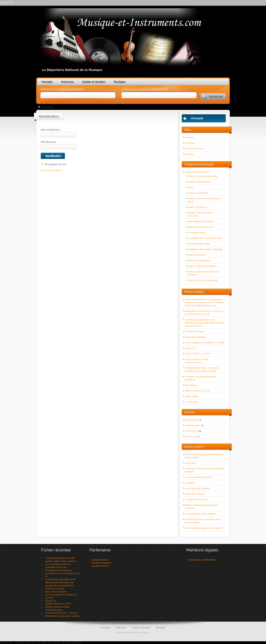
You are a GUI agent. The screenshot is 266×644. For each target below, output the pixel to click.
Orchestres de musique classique (205, 238)
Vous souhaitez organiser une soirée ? (204, 528)
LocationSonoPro (100, 566)
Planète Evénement (101, 563)
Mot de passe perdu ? (52, 170)
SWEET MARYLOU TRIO (198, 354)
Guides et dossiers (94, 82)
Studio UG (190, 348)
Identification (8, 3)
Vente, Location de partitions (202, 266)
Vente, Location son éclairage (202, 280)
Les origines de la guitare (197, 488)
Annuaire (47, 82)
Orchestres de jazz (197, 232)
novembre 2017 (193, 425)
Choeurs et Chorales (198, 193)
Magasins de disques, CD (201, 227)
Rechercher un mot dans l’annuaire (62, 89)
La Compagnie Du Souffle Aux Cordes (204, 342)
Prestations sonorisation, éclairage (205, 249)
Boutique (119, 82)
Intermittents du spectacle (201, 221)
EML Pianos (191, 385)
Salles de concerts (197, 255)
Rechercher (216, 97)
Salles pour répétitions (199, 260)
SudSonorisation (100, 560)
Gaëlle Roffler (192, 396)
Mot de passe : (59, 145)
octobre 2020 (192, 420)
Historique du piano (195, 494)
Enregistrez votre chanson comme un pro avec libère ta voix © (63, 573)
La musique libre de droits (198, 477)
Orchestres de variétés (199, 244)
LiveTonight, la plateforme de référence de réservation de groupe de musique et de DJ (204, 323)
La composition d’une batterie (200, 514)
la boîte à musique (194, 331)
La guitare (190, 483)
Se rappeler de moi (55, 164)
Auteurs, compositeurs (199, 182)
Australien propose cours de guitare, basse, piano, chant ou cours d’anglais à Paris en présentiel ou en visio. (204, 302)
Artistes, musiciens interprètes (203, 176)
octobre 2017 (191, 431)
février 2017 (191, 436)
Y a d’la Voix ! (191, 402)
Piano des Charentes (195, 337)
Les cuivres (190, 463)
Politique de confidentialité (202, 560)
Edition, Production (197, 207)
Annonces (67, 82)
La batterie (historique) (196, 499)
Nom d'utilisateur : (59, 133)
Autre (190, 187)
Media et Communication (138, 633)
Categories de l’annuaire (197, 172)
